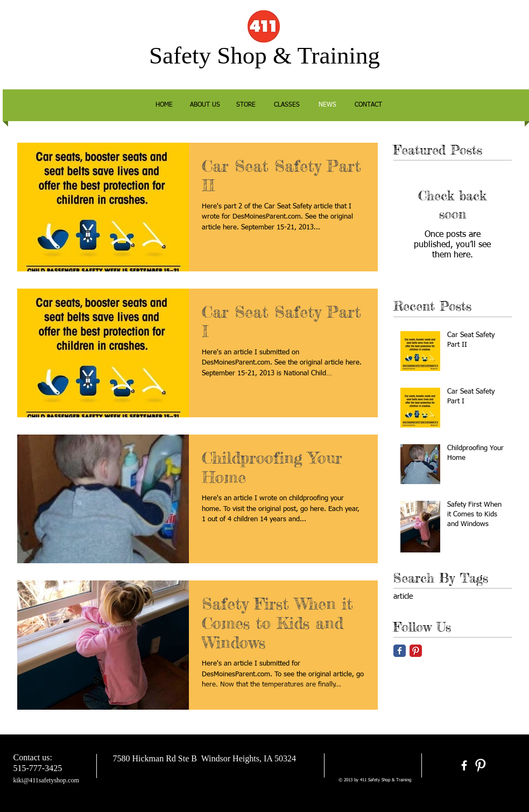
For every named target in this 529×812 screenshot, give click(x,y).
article (403, 597)
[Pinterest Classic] (416, 651)
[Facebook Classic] (400, 651)
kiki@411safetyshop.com (46, 780)
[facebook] (464, 765)
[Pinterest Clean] (480, 765)
